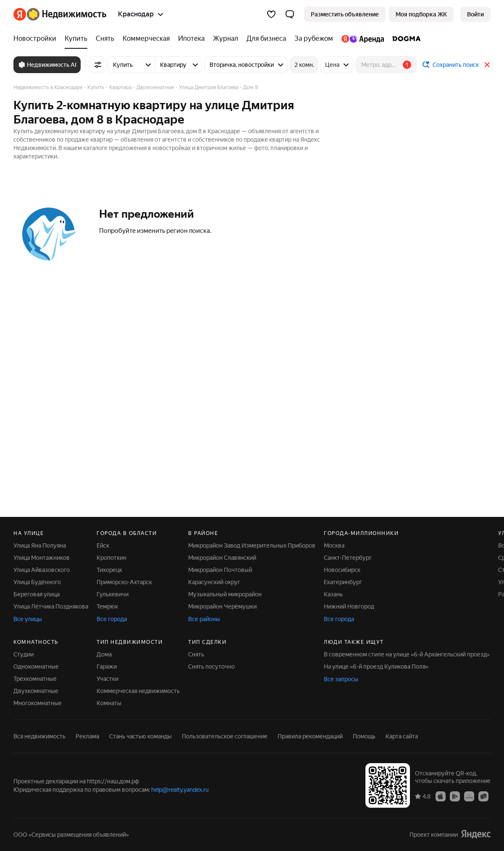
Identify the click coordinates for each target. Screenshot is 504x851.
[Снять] (105, 39)
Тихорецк (109, 570)
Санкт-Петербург (348, 558)
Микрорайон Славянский (222, 558)
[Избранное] (271, 14)
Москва (334, 545)
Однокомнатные (36, 667)
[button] (290, 14)
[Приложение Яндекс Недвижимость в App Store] (441, 796)
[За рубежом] (314, 39)
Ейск (103, 545)
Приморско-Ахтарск (124, 582)
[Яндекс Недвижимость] (67, 14)
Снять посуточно (211, 667)
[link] (475, 14)
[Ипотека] (191, 39)
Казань (333, 594)
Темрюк (107, 606)
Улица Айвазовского (42, 570)
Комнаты (109, 703)
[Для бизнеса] (266, 39)
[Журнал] (226, 39)
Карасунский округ (214, 582)
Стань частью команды (140, 736)
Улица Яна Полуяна (40, 545)
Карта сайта (402, 736)
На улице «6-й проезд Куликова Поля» (376, 667)
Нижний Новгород (349, 606)
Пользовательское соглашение (225, 736)
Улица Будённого (37, 582)
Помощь (364, 736)
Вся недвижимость (39, 736)
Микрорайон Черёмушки (222, 606)
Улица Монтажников (42, 558)
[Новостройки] (37, 39)
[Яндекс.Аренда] (363, 39)
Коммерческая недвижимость (138, 691)
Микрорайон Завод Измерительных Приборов (252, 545)
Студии (24, 654)
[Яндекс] (20, 14)
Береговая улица (37, 594)
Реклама (87, 736)
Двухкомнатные (36, 691)
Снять (196, 654)
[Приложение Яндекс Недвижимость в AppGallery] (469, 796)
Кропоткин (112, 558)
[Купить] (76, 39)
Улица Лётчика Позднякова (51, 606)
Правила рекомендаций (310, 736)
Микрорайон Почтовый (220, 570)
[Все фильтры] (98, 65)
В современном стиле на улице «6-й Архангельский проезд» (407, 654)
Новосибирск (342, 570)
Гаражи (107, 667)
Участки (108, 679)
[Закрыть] (487, 65)
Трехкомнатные (35, 679)
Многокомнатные (38, 703)
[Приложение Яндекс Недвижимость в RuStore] (483, 796)
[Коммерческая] (146, 39)
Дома (104, 654)
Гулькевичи (113, 594)
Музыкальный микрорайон (225, 594)
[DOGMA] (404, 39)
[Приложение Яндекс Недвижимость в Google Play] (455, 796)
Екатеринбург (343, 582)
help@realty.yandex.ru (180, 790)
